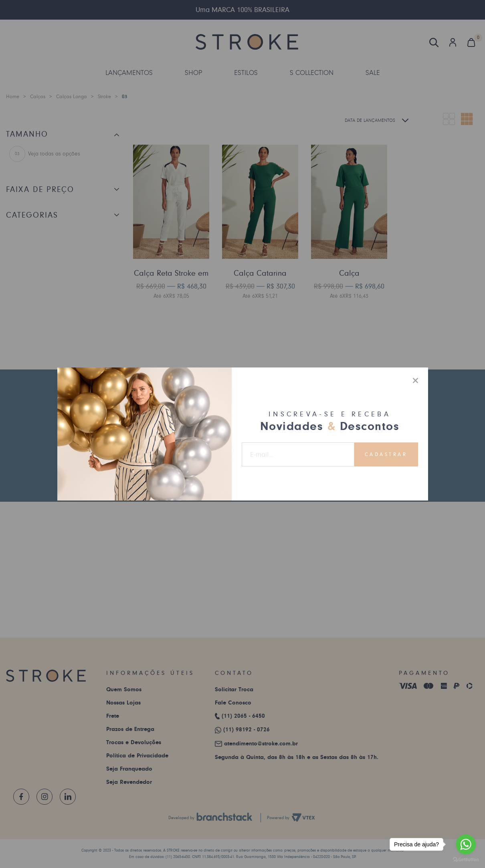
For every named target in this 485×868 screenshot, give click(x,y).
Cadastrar (386, 454)
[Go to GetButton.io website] (466, 860)
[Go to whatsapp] (466, 844)
